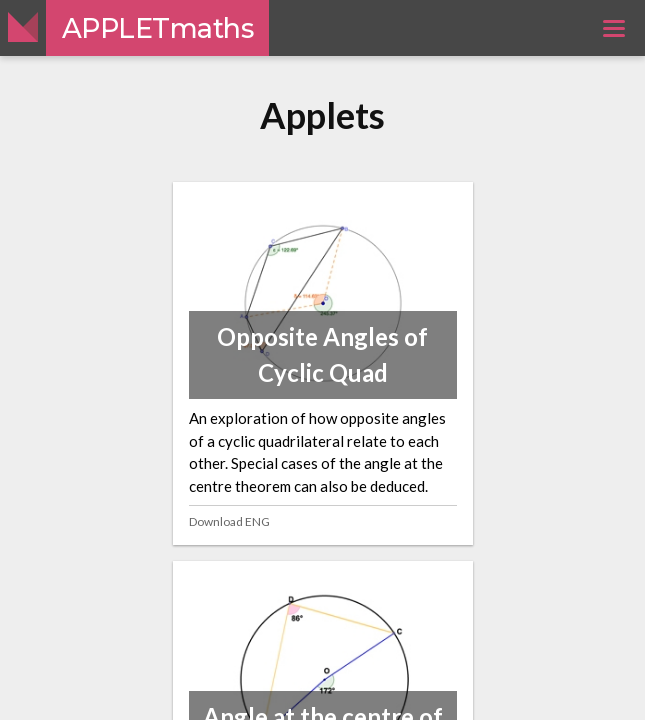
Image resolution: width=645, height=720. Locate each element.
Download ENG (229, 521)
